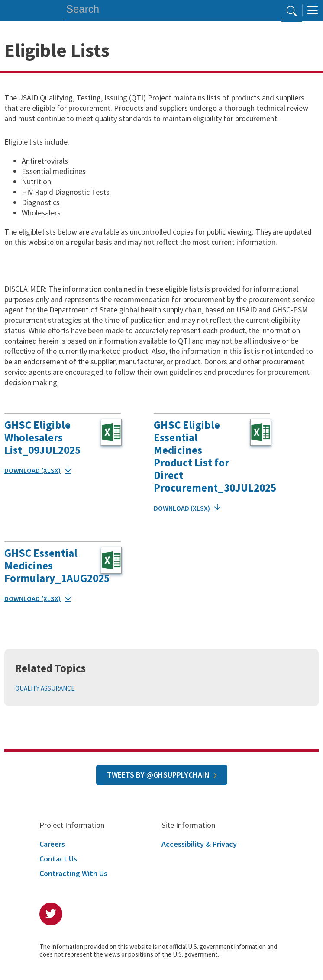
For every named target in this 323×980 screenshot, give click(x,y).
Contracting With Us (73, 873)
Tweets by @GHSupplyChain (158, 775)
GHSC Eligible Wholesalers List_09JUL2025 (42, 437)
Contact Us (58, 859)
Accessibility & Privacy (199, 844)
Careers (52, 844)
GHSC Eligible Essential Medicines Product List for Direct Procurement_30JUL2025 (215, 456)
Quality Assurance (45, 688)
